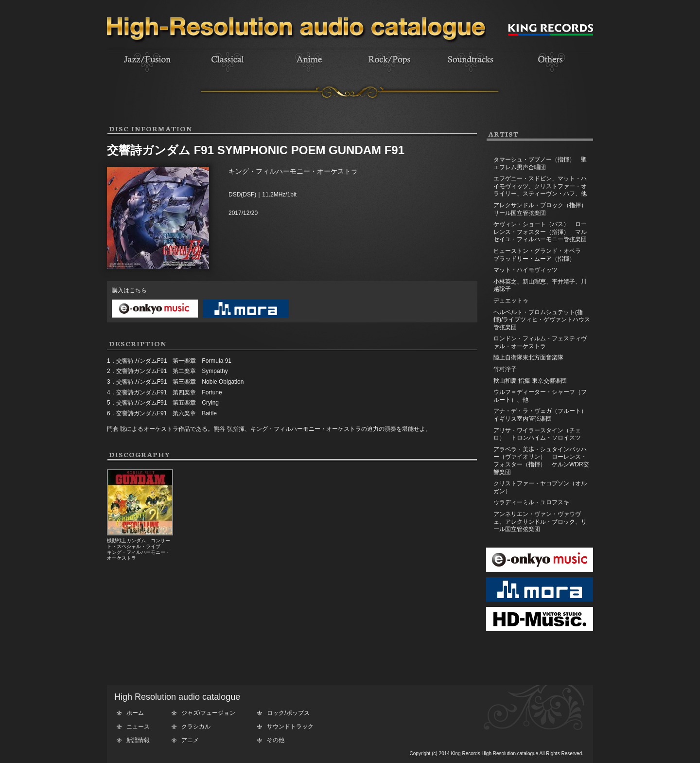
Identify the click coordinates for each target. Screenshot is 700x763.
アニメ (190, 740)
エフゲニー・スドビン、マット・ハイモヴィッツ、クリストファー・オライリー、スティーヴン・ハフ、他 (540, 186)
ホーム (135, 713)
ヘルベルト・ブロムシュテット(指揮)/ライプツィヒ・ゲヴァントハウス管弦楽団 (542, 320)
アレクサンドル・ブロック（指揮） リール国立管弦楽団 (543, 209)
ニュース (138, 727)
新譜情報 (138, 740)
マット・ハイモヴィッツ (525, 270)
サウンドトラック (290, 727)
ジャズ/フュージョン (208, 713)
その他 (276, 740)
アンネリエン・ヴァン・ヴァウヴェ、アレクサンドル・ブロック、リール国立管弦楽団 (540, 522)
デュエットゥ (511, 301)
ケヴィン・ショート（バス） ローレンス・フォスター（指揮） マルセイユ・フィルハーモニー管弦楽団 (540, 232)
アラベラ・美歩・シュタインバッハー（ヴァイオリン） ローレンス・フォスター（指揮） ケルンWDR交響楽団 (541, 461)
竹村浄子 (505, 369)
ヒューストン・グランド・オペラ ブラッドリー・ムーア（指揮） (543, 255)
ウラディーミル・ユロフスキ (531, 502)
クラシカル (196, 727)
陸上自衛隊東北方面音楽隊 (528, 357)
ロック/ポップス (288, 713)
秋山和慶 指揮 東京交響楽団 (530, 381)
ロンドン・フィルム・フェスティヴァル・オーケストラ (540, 342)
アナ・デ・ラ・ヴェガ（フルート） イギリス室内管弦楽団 (543, 415)
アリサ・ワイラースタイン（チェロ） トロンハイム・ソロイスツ (537, 434)
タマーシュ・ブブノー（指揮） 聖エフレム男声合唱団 (540, 163)
